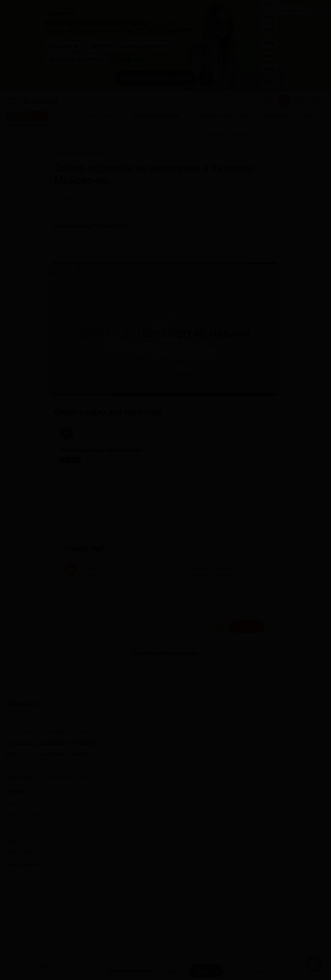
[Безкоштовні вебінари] (155, 116)
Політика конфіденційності (32, 917)
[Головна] (62, 135)
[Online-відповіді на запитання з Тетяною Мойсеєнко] (142, 135)
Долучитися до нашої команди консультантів (54, 754)
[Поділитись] (254, 198)
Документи (265, 966)
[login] (317, 101)
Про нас (14, 719)
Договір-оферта (20, 908)
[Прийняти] (206, 971)
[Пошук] (269, 101)
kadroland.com (292, 934)
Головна (44, 966)
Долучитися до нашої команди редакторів (50, 742)
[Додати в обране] (267, 198)
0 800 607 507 (47, 803)
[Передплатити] (27, 116)
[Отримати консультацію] (221, 116)
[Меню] (12, 101)
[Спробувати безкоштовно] (87, 116)
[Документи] (276, 116)
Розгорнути (77, 242)
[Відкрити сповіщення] (300, 101)
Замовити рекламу (289, 10)
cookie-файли (167, 971)
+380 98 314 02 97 (24, 814)
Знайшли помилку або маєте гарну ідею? (49, 778)
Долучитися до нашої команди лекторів (48, 731)
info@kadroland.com (27, 851)
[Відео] (310, 116)
